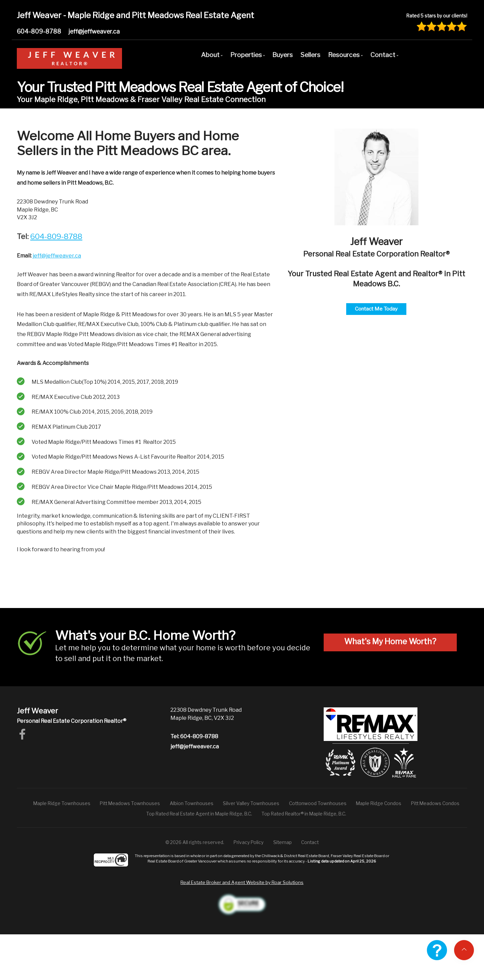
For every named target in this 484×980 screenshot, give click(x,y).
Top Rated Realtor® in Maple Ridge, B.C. (304, 814)
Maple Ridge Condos (379, 803)
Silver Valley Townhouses (251, 803)
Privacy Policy (249, 842)
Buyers (283, 55)
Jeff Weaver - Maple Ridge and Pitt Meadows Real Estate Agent (135, 15)
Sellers (310, 55)
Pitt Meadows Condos (435, 803)
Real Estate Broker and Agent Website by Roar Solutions (242, 882)
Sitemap (283, 842)
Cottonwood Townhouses (318, 803)
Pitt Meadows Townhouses (130, 803)
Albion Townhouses (192, 803)
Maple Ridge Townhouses (62, 803)
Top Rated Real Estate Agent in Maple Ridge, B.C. (199, 814)
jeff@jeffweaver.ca (94, 31)
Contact (310, 842)
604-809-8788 (39, 31)
